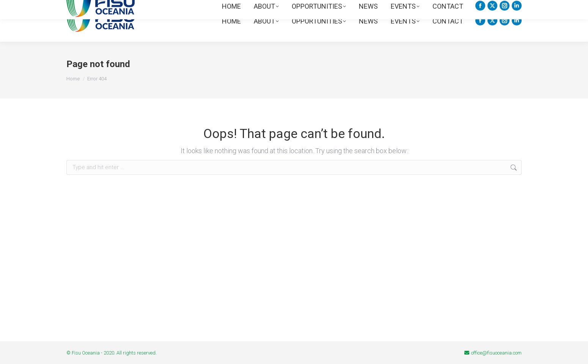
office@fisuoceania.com (496, 353)
